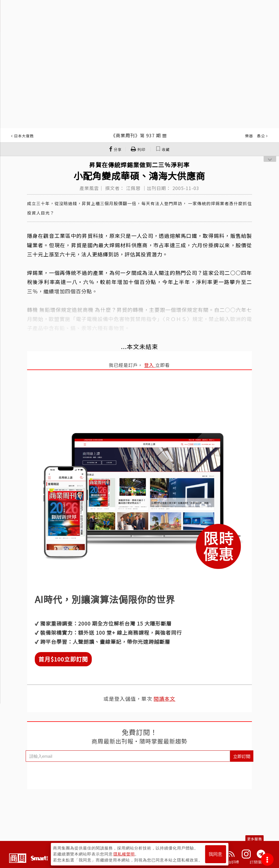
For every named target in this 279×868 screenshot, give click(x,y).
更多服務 (254, 839)
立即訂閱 (242, 756)
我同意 (215, 854)
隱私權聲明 (124, 854)
